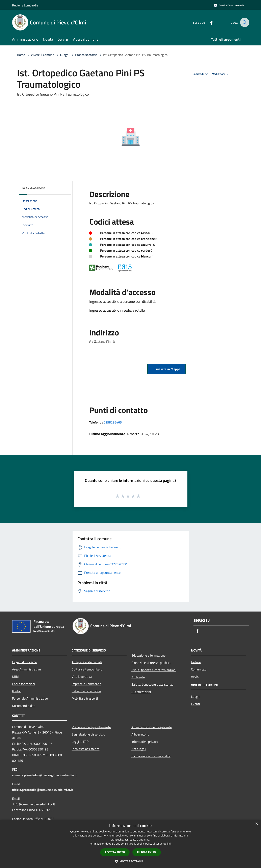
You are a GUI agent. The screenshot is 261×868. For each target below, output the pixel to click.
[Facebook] (208, 22)
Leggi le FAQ (80, 742)
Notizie (196, 662)
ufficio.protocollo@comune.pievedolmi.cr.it (43, 790)
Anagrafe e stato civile (87, 662)
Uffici (16, 677)
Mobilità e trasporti (85, 698)
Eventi (195, 704)
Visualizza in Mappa (166, 369)
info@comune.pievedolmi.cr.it (34, 804)
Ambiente (138, 677)
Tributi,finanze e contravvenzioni (154, 670)
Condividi (201, 74)
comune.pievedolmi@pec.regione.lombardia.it (44, 775)
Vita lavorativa (82, 677)
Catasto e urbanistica (86, 691)
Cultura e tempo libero (87, 669)
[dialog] (130, 844)
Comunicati (199, 669)
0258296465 (113, 422)
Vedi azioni (221, 74)
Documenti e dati (24, 706)
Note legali (139, 749)
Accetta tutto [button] (115, 852)
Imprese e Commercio (86, 684)
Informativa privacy (145, 742)
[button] (131, 861)
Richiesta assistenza (86, 749)
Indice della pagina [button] (33, 188)
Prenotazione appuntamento (91, 727)
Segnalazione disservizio (88, 734)
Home (21, 55)
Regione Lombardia (25, 5)
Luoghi (65, 55)
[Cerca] (244, 22)
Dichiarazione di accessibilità (151, 756)
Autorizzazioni (141, 692)
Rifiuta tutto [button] (147, 852)
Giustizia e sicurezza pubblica (151, 663)
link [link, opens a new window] (169, 844)
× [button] (256, 824)
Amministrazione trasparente (152, 727)
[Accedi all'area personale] (229, 5)
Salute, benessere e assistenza (152, 684)
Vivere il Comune (43, 55)
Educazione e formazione (148, 655)
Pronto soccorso (86, 55)
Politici (17, 691)
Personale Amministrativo (30, 698)
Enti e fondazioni (24, 684)
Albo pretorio (140, 734)
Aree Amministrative (26, 669)
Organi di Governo (24, 662)
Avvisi (195, 677)
